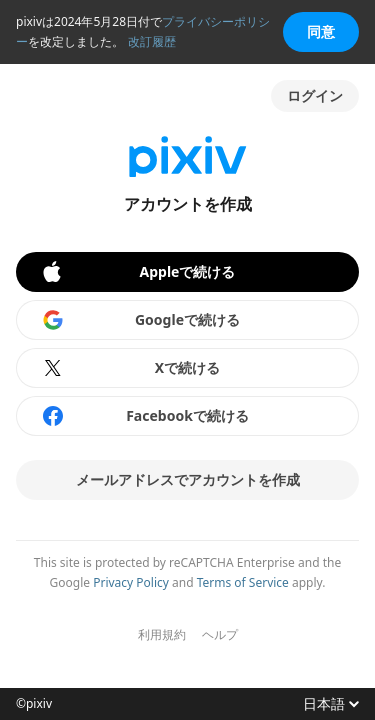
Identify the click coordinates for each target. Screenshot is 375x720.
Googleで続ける (140, 320)
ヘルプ (220, 635)
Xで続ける (130, 368)
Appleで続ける (137, 272)
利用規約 (162, 635)
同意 (321, 31)
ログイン (315, 95)
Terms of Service (243, 582)
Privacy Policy (131, 582)
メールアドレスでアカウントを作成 (188, 479)
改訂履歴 (152, 41)
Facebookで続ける (145, 416)
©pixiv (34, 704)
